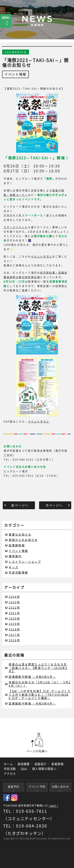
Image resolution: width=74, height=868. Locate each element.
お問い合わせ (60, 786)
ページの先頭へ (37, 743)
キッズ (14, 567)
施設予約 (14, 786)
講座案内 (15, 556)
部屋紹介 (41, 764)
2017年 (14, 635)
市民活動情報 (18, 572)
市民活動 (10, 769)
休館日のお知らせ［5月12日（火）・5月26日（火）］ (40, 684)
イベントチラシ (42, 256)
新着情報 (58, 764)
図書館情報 (17, 545)
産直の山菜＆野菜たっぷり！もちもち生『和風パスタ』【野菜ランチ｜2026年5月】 (38, 668)
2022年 (14, 607)
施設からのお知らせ (23, 540)
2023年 (14, 602)
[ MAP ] (53, 806)
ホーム (8, 764)
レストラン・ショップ (25, 562)
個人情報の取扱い (44, 769)
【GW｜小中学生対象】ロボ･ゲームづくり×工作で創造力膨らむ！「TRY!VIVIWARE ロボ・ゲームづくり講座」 (40, 694)
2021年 (14, 613)
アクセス (10, 774)
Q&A (24, 769)
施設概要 (24, 764)
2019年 (14, 624)
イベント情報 (15, 74)
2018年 (14, 629)
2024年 (14, 597)
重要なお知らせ (20, 534)
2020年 (14, 618)
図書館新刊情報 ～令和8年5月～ (32, 677)
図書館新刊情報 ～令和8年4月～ (32, 703)
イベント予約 (37, 786)
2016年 (14, 640)
